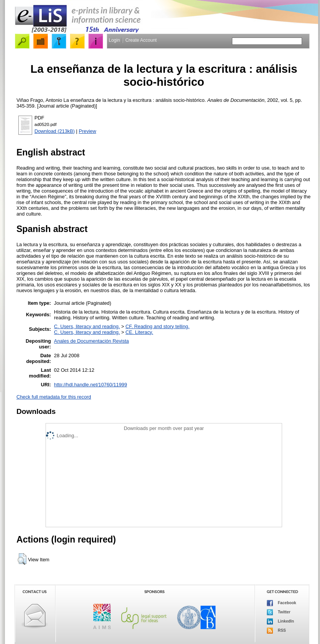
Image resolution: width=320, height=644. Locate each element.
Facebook (282, 603)
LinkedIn (280, 621)
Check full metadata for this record (54, 397)
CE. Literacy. (139, 332)
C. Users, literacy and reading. (87, 326)
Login (114, 40)
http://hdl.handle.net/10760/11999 (91, 385)
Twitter (279, 612)
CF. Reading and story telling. (158, 326)
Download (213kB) (55, 131)
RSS (276, 631)
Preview (88, 131)
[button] (22, 559)
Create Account (141, 40)
